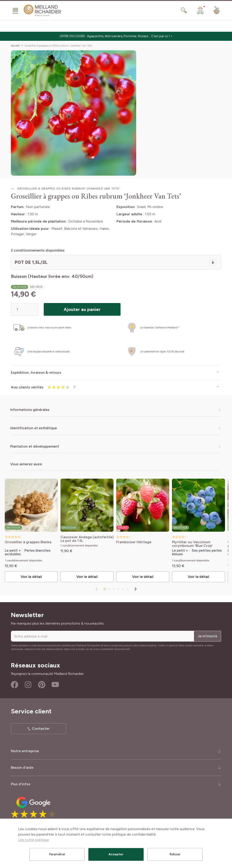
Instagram (28, 685)
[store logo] (42, 10)
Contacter (41, 729)
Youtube (55, 685)
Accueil (15, 46)
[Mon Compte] (200, 10)
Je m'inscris (207, 636)
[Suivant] (135, 589)
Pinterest (42, 685)
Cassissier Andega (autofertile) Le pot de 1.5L (87, 539)
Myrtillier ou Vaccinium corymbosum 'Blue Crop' (192, 544)
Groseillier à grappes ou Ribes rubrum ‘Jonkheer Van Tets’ (58, 46)
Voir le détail (31, 577)
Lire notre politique (34, 840)
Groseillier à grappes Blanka (28, 542)
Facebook (14, 685)
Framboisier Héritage (134, 542)
